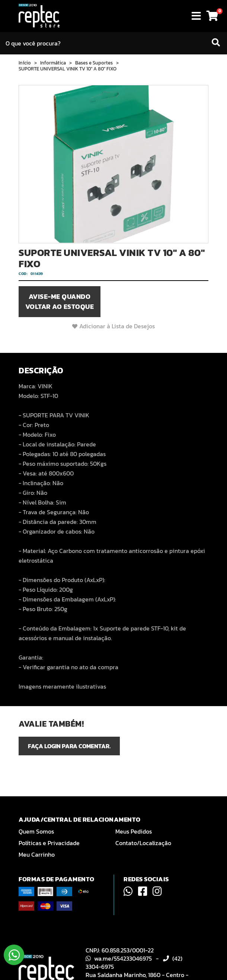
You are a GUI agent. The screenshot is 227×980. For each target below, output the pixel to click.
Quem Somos (36, 831)
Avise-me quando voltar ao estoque (60, 301)
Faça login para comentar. (69, 746)
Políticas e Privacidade (49, 843)
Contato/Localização (143, 843)
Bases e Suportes (94, 63)
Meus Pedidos (134, 831)
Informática (53, 63)
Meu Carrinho (37, 854)
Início (25, 63)
